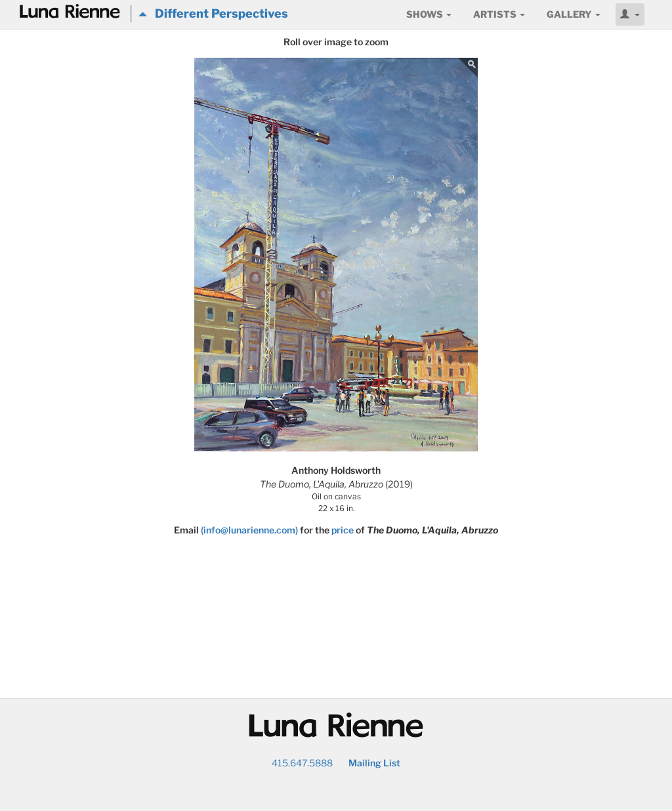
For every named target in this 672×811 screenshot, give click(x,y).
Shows (429, 14)
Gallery (574, 14)
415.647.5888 (302, 763)
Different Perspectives (213, 13)
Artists (499, 14)
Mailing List (374, 763)
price (343, 530)
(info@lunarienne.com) (249, 530)
